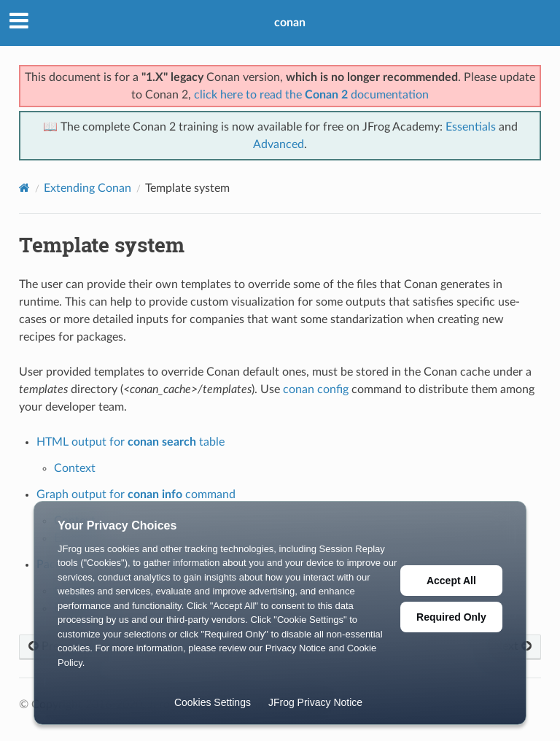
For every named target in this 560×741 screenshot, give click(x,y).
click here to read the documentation (311, 95)
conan (290, 23)
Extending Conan (87, 188)
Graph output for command (136, 494)
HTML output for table (131, 442)
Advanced (279, 144)
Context (75, 468)
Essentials (471, 127)
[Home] (24, 188)
